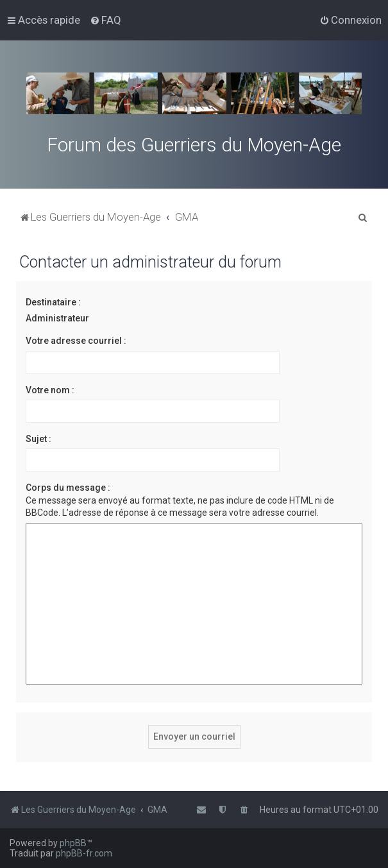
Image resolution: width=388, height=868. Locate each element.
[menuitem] (105, 20)
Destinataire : (53, 302)
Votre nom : (50, 390)
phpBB (73, 843)
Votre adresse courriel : (76, 341)
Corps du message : (68, 488)
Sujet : (38, 439)
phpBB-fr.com (84, 853)
